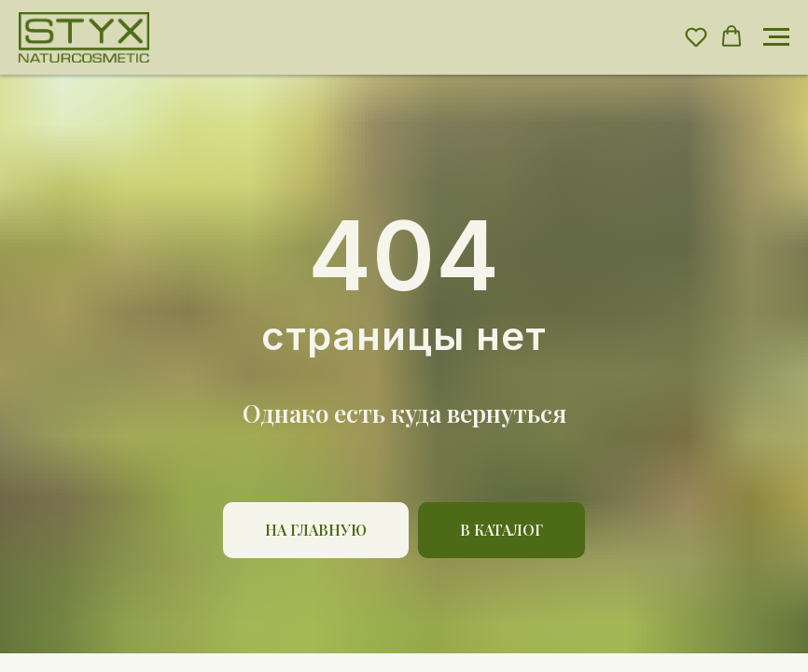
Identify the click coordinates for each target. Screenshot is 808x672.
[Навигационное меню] (776, 37)
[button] (696, 36)
